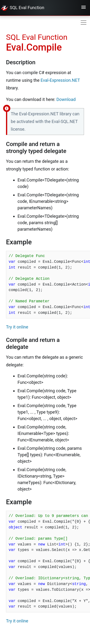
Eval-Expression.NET (60, 80)
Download (66, 99)
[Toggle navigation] (84, 8)
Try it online (17, 327)
